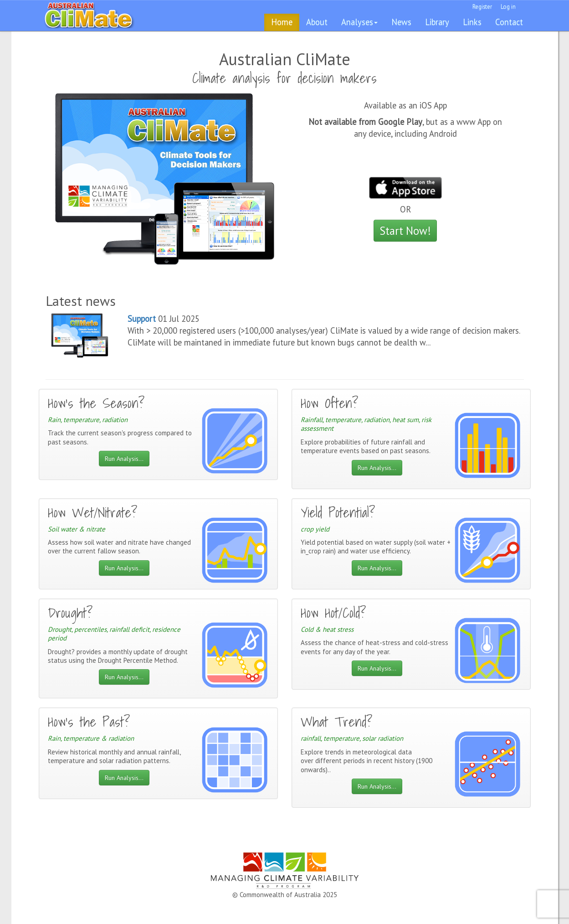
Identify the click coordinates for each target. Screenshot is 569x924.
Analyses (359, 22)
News (401, 22)
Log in (508, 7)
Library (437, 22)
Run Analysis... (124, 459)
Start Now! (405, 231)
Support (142, 319)
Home (282, 22)
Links (472, 22)
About (317, 22)
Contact (509, 22)
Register (482, 7)
